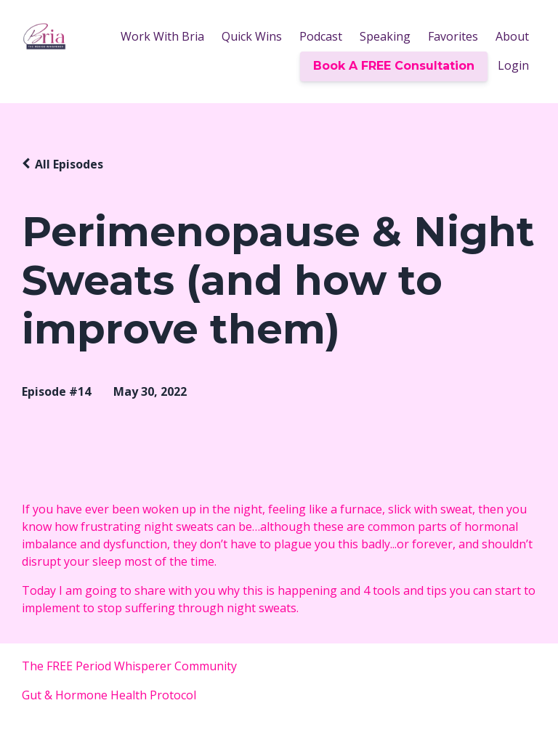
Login (513, 65)
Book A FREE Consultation (394, 66)
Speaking (385, 36)
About (512, 36)
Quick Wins (252, 36)
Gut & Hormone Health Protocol (109, 695)
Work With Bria (162, 36)
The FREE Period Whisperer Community (132, 666)
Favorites (453, 36)
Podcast (321, 36)
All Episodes (69, 164)
